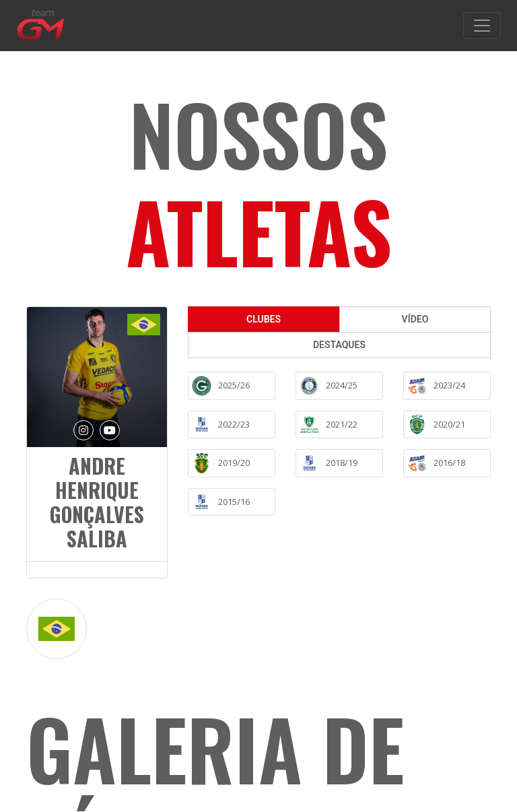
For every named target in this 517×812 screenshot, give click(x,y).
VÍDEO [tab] (415, 319)
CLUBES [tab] (264, 319)
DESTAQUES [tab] (339, 345)
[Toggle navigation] (482, 26)
